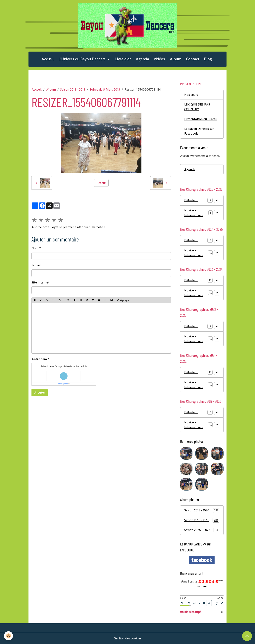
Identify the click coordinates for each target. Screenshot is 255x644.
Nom (35, 248)
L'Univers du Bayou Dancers (83, 59)
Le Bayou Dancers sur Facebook (199, 131)
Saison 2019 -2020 (202, 511)
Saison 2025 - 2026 (202, 530)
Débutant (191, 200)
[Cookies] (8, 636)
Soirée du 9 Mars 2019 (105, 89)
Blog (208, 59)
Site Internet (40, 282)
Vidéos (159, 59)
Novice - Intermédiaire (194, 213)
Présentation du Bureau (201, 119)
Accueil (48, 59)
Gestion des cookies (128, 638)
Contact (193, 59)
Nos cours (191, 95)
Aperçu (123, 300)
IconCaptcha (63, 384)
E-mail (36, 265)
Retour (101, 183)
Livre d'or (123, 59)
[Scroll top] (247, 636)
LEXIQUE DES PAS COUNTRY (197, 107)
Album (176, 59)
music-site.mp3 (191, 612)
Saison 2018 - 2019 (73, 89)
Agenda (142, 59)
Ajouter (40, 392)
